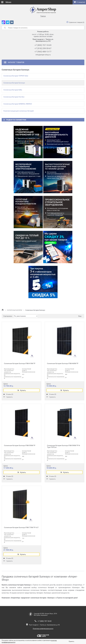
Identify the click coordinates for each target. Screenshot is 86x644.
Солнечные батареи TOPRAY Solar (16, 76)
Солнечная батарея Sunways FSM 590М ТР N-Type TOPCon (64, 446)
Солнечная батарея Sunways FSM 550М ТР (20, 445)
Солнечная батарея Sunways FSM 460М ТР (63, 363)
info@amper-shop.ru (43, 55)
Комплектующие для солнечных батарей (19, 111)
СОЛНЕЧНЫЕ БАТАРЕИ (14, 310)
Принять (71, 641)
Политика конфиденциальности (43, 629)
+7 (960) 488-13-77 (43, 52)
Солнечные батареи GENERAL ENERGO (18, 104)
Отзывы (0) (8, 394)
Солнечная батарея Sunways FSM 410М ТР (20, 363)
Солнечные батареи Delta (13, 90)
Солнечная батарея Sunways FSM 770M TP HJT (21, 527)
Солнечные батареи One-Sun (14, 97)
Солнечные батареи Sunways (14, 83)
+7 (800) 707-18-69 (43, 45)
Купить (22, 390)
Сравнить (8, 397)
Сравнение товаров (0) (75, 22)
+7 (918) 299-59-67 (43, 48)
